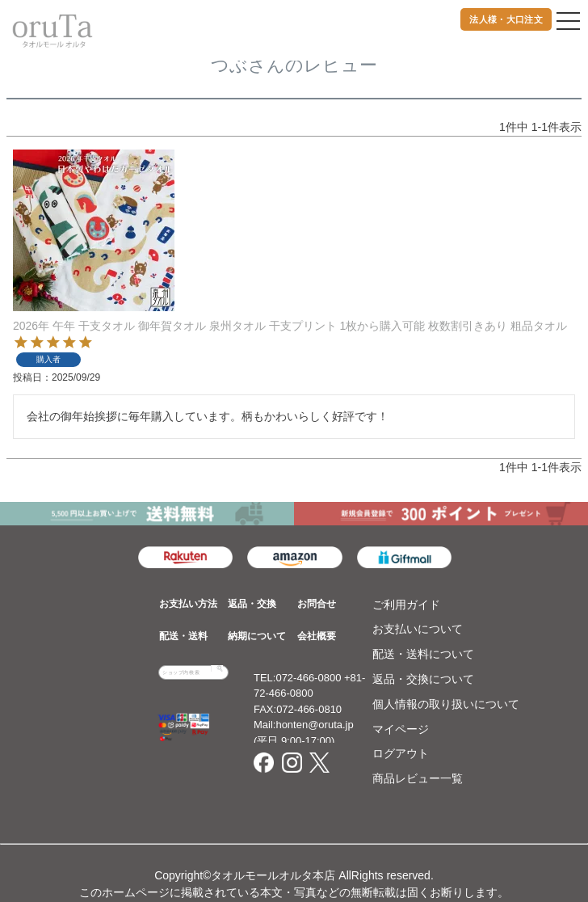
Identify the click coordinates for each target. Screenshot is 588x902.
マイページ (401, 729)
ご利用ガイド (406, 605)
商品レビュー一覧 (418, 778)
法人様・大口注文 (506, 19)
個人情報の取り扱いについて (446, 704)
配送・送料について (423, 654)
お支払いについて (418, 629)
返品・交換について (423, 679)
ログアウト (401, 753)
